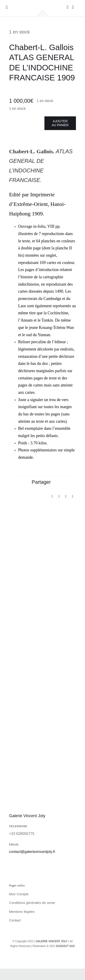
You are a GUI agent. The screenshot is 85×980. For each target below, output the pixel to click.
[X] (59, 496)
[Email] (73, 496)
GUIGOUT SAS (65, 946)
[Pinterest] (66, 496)
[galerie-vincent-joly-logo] (42, 4)
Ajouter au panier (60, 123)
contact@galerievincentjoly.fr (32, 852)
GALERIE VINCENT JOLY (52, 941)
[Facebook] (52, 496)
